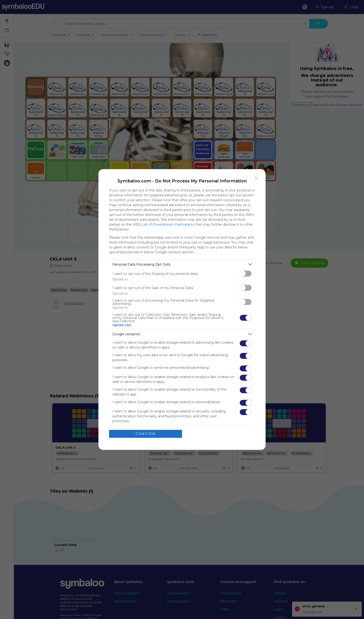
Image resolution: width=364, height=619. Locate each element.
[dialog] (182, 309)
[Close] (257, 178)
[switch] (246, 274)
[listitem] (182, 264)
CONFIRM (146, 434)
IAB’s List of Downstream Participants (163, 224)
